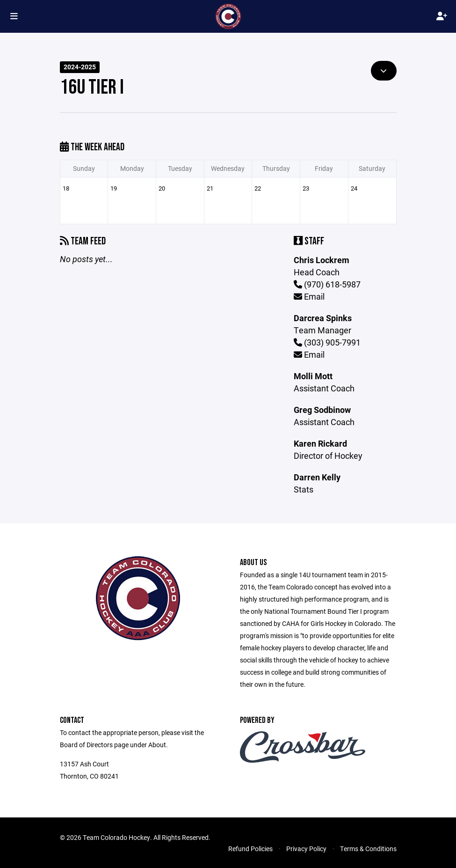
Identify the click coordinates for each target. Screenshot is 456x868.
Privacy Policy (306, 849)
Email (309, 296)
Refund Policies (250, 849)
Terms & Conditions (368, 849)
